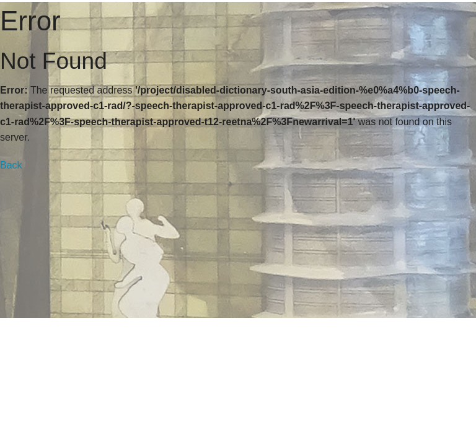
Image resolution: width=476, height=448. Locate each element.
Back (11, 165)
